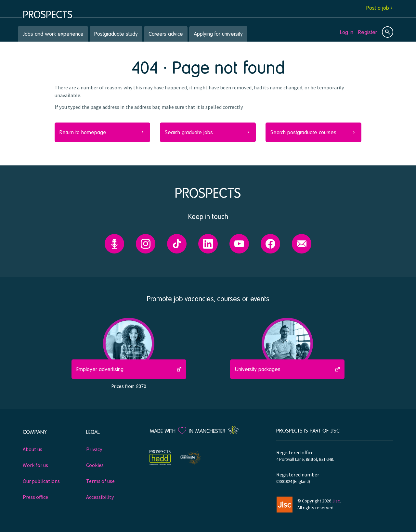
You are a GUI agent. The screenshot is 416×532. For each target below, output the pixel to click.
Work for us (35, 465)
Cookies (95, 465)
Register (368, 32)
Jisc (336, 501)
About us (32, 449)
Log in (347, 32)
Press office (35, 497)
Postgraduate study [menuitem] (116, 34)
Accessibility (100, 497)
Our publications (41, 481)
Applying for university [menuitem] (218, 34)
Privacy (94, 449)
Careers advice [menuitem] (166, 34)
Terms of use (100, 481)
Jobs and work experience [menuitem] (53, 34)
